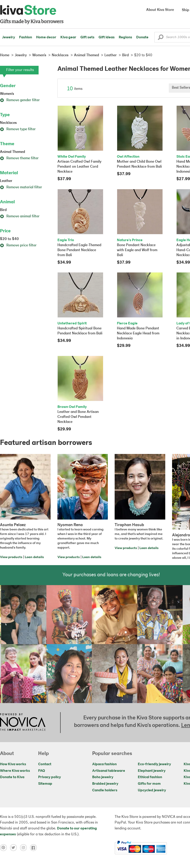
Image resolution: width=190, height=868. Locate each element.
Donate (142, 37)
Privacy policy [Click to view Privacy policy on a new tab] (49, 777)
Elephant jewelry (152, 771)
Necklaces (8, 123)
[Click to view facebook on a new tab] (35, 848)
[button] (161, 38)
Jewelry (9, 37)
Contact (45, 764)
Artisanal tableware (109, 771)
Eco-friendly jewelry (154, 764)
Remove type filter (18, 129)
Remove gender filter (20, 100)
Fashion (26, 37)
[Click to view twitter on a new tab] (15, 848)
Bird (3, 210)
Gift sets (87, 37)
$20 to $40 (9, 239)
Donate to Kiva (12, 777)
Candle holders (105, 790)
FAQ (42, 771)
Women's (7, 94)
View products (11, 557)
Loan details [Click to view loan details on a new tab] (34, 557)
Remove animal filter (20, 216)
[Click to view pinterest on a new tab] (5, 848)
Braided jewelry (105, 784)
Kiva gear (68, 37)
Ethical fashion (150, 777)
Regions (125, 37)
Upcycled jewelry (152, 790)
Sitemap (45, 784)
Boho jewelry (103, 777)
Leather (6, 181)
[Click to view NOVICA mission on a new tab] (23, 723)
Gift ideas (107, 37)
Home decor (46, 37)
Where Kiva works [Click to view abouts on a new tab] (15, 771)
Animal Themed (12, 152)
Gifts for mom (149, 784)
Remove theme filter (19, 158)
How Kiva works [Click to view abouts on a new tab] (13, 764)
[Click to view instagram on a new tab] (25, 848)
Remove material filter (21, 187)
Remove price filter (18, 245)
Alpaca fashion (104, 764)
